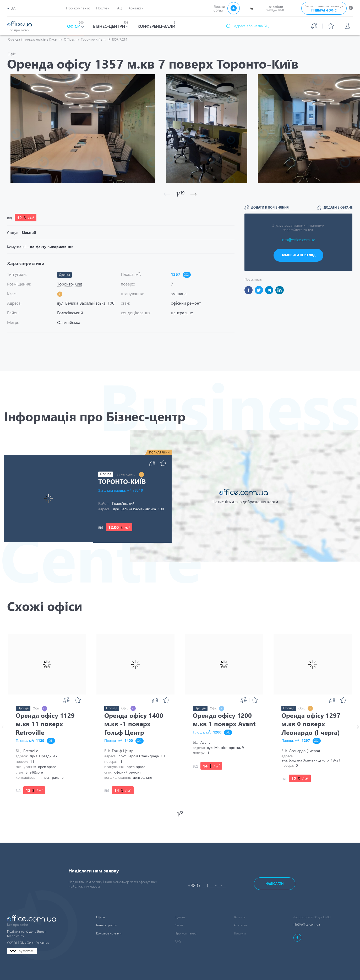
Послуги (240, 933)
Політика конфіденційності (27, 931)
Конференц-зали (109, 933)
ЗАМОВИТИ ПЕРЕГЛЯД (298, 255)
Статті (179, 925)
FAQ (178, 942)
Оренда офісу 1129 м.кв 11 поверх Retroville (45, 724)
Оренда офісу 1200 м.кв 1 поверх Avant (224, 719)
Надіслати (274, 884)
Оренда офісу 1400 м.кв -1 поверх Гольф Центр (134, 724)
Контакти (241, 925)
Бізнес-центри (107, 925)
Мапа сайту (15, 936)
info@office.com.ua (298, 240)
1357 (176, 274)
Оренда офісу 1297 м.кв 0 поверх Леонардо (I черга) (311, 724)
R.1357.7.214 (118, 39)
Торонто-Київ (122, 481)
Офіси (101, 917)
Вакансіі (240, 917)
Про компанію (186, 933)
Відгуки (180, 917)
